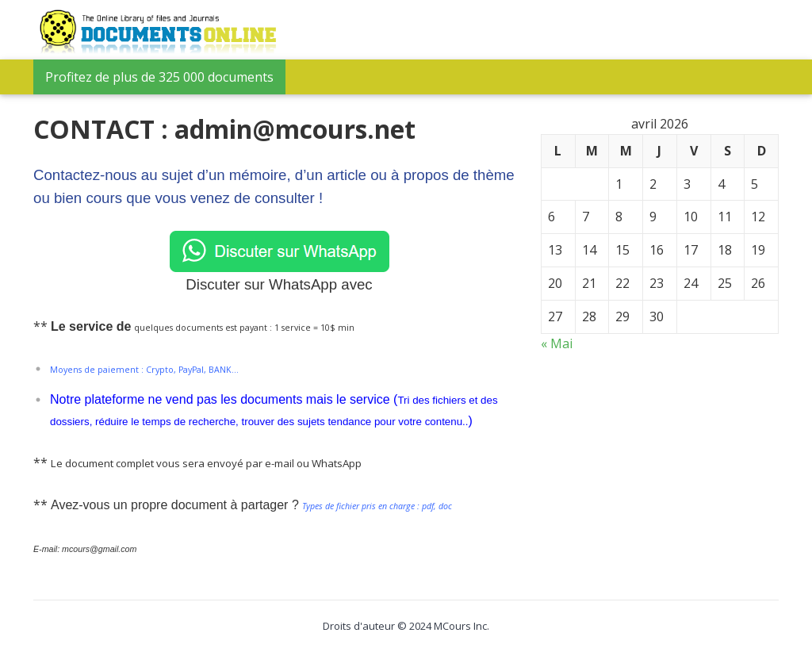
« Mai (557, 343)
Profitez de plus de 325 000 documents (159, 77)
